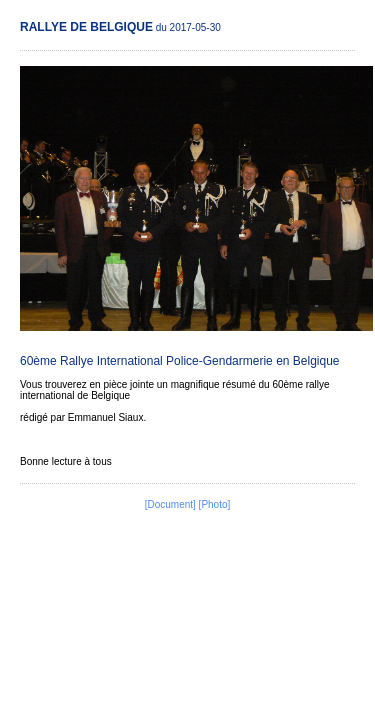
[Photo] (215, 504)
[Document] (170, 504)
